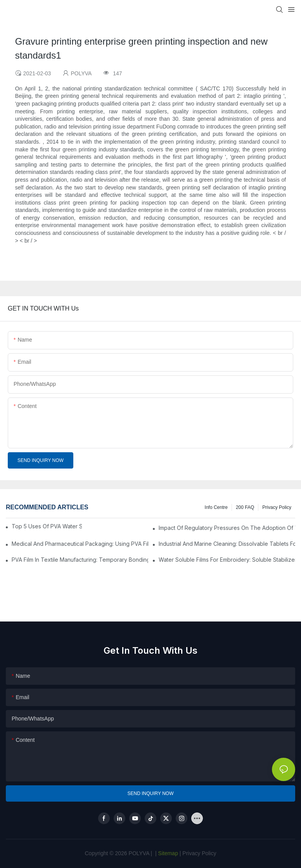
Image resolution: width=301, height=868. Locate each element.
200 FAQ (245, 507)
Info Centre (216, 507)
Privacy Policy (277, 507)
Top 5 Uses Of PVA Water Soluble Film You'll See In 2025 (47, 526)
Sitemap (167, 853)
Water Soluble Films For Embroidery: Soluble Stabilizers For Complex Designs (227, 560)
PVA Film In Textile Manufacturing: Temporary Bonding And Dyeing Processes (80, 560)
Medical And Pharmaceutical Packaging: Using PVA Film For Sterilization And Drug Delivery (80, 544)
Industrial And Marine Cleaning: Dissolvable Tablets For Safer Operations (227, 544)
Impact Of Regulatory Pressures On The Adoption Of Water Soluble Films (227, 528)
